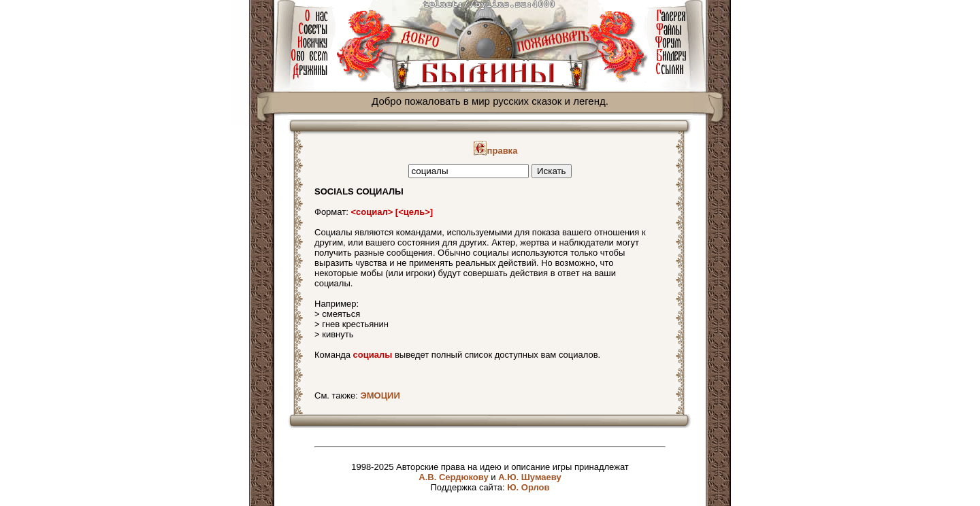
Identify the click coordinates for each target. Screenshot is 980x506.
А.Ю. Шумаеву (530, 477)
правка (495, 151)
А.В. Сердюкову (453, 477)
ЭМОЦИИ (380, 395)
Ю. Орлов (528, 487)
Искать (552, 171)
